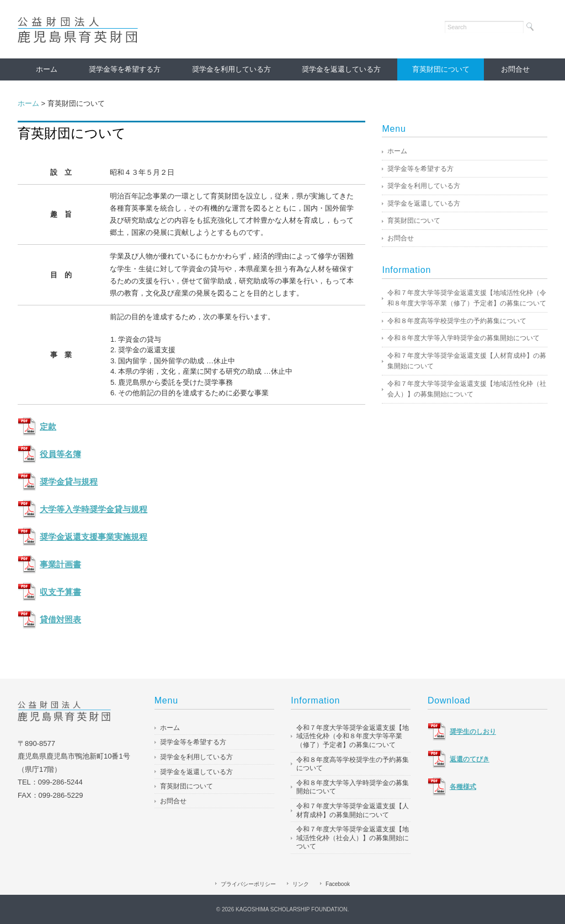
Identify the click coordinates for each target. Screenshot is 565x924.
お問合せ (515, 69)
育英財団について (441, 69)
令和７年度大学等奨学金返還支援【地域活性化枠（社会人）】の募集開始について (467, 389)
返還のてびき (470, 759)
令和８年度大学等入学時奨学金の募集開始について (463, 338)
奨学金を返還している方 (341, 69)
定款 (48, 427)
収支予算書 (60, 592)
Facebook (338, 884)
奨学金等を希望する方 (125, 69)
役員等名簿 (60, 454)
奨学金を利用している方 (231, 69)
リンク (301, 884)
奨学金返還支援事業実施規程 (94, 537)
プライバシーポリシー (248, 884)
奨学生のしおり (473, 732)
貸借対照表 (60, 620)
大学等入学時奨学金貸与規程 (94, 509)
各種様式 (463, 787)
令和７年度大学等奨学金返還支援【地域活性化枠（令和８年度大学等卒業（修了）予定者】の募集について (467, 298)
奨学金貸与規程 (69, 482)
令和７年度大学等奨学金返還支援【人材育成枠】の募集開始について (467, 361)
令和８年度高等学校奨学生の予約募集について (457, 321)
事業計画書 (60, 565)
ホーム (47, 69)
